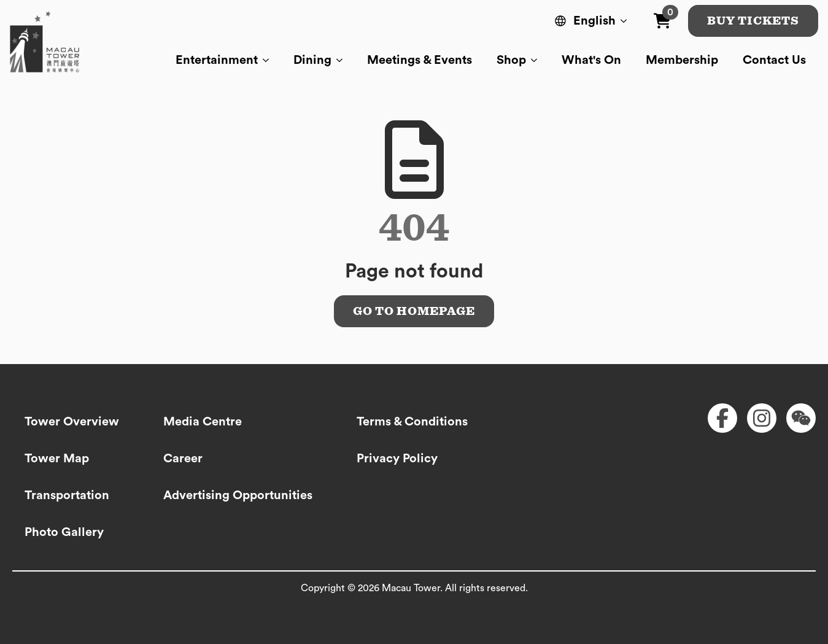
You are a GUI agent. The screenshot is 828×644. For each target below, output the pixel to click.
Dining (312, 60)
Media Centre (203, 422)
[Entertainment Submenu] (269, 60)
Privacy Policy (397, 459)
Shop (511, 60)
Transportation (67, 495)
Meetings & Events (420, 60)
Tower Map (57, 459)
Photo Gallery (64, 532)
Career (183, 459)
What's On (591, 60)
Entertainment (217, 60)
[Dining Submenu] (343, 60)
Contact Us (774, 60)
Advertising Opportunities (238, 495)
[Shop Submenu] (538, 60)
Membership (682, 60)
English (594, 21)
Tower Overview (72, 422)
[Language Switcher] (626, 21)
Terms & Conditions (412, 422)
